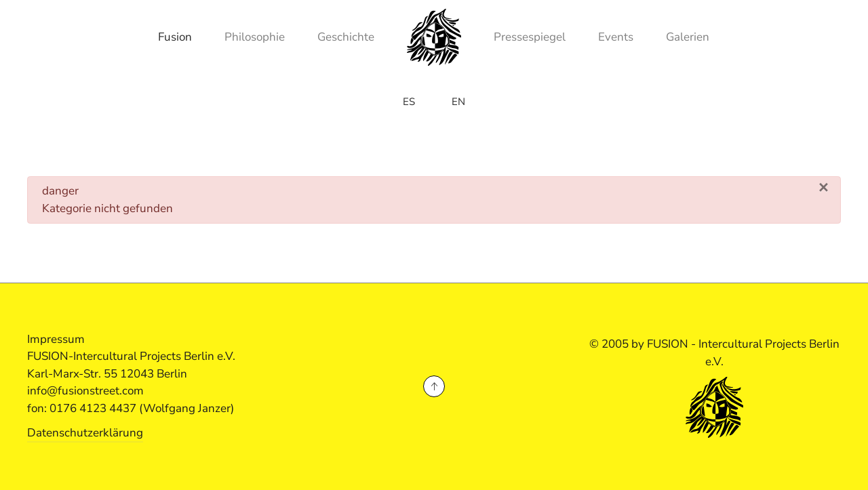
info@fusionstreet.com (85, 391)
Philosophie (255, 37)
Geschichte (346, 37)
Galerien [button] (688, 37)
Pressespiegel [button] (530, 37)
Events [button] (616, 37)
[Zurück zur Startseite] (434, 37)
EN (458, 102)
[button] (434, 386)
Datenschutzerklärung (85, 433)
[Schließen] (824, 188)
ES (409, 102)
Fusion (175, 37)
